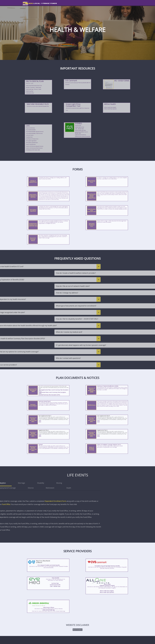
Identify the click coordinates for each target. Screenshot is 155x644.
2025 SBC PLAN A (36, 137)
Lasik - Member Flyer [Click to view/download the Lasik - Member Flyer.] (78, 129)
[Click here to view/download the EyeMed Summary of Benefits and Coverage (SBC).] (48, 449)
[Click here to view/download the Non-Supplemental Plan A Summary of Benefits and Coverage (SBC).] (44, 420)
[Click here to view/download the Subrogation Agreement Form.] (48, 211)
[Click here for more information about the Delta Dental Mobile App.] (48, 608)
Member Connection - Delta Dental (37, 86)
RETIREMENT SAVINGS (102, 3)
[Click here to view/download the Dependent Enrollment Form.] (107, 225)
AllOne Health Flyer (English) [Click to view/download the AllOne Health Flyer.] (107, 588)
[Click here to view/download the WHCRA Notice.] (107, 406)
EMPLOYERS (118, 3)
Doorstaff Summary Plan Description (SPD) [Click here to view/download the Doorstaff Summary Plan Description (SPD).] (48, 392)
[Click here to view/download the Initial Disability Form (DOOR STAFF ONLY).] (107, 211)
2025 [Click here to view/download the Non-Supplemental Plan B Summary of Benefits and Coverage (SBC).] (104, 420)
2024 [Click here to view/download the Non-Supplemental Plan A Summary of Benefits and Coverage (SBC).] (46, 421)
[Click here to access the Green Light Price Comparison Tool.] (77, 107)
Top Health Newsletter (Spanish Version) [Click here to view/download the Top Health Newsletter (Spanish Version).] (37, 135)
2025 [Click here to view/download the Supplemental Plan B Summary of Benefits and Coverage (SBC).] (104, 435)
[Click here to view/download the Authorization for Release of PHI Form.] (48, 196)
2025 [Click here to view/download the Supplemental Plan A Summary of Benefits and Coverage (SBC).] (46, 435)
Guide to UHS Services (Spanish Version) (37, 140)
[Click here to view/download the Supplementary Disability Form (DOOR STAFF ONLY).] (48, 225)
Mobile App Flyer (36, 87)
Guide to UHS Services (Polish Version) (37, 140)
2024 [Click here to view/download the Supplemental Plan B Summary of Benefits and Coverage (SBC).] (104, 435)
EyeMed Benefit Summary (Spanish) (79, 131)
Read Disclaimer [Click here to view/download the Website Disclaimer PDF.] (77, 628)
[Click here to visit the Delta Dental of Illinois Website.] (48, 606)
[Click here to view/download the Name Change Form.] (107, 182)
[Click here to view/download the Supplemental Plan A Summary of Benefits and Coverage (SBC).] (44, 435)
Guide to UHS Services (36, 139)
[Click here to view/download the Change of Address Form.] (48, 182)
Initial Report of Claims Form (37, 138)
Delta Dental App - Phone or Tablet (37, 87)
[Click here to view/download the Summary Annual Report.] (48, 406)
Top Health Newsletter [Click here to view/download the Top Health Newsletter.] (36, 135)
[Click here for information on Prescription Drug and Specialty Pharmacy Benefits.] (107, 566)
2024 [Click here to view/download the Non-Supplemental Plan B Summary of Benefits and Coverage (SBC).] (104, 421)
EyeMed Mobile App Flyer (78, 129)
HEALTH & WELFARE (74, 3)
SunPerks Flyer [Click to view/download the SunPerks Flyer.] (78, 128)
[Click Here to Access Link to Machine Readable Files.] (38, 107)
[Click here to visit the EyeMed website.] (75, 128)
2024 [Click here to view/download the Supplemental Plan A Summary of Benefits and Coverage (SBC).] (46, 435)
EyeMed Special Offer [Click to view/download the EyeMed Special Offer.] (78, 128)
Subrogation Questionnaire (37, 139)
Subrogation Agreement (36, 138)
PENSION (88, 3)
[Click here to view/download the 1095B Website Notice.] (117, 83)
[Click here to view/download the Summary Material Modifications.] (107, 390)
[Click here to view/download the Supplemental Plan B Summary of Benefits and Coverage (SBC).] (102, 435)
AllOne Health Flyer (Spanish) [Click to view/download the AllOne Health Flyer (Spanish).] (115, 107)
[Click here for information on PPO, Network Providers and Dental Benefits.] (48, 566)
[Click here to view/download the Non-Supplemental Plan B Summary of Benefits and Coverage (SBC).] (102, 420)
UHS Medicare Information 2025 (37, 141)
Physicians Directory (36, 134)
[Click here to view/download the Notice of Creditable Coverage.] (107, 449)
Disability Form (36, 137)
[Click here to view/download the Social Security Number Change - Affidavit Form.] (107, 196)
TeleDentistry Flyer (36, 88)
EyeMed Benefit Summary (78, 130)
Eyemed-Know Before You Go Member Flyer (79, 130)
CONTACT (129, 3)
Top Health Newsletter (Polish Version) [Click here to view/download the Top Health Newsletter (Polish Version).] (37, 136)
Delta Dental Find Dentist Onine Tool (37, 86)
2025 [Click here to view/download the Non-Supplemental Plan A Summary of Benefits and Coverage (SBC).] (46, 420)
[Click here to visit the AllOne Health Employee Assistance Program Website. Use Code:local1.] (117, 106)
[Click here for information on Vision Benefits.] (44, 583)
